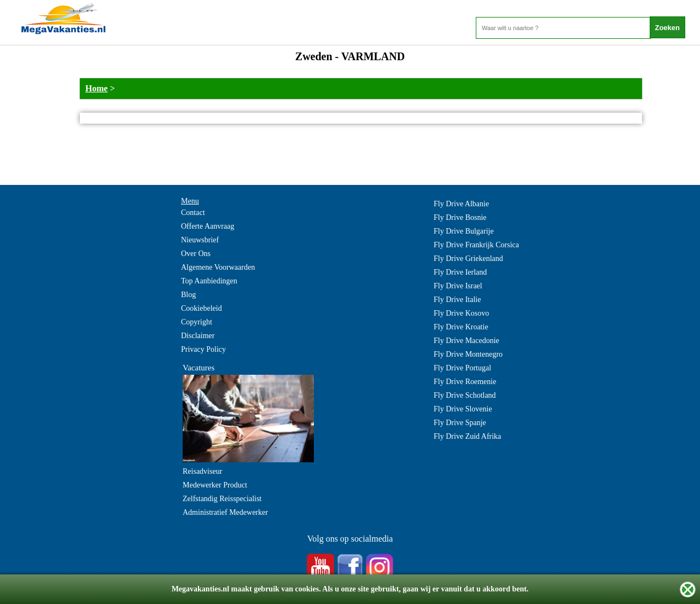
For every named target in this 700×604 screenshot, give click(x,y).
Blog (188, 295)
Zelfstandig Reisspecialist (222, 499)
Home (97, 88)
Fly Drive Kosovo (461, 313)
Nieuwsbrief (200, 240)
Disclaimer (198, 336)
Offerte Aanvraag (208, 226)
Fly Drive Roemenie (465, 382)
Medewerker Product (215, 485)
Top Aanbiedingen (209, 281)
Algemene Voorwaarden (218, 267)
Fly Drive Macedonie (466, 341)
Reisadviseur (202, 471)
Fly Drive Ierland (460, 272)
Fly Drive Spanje (460, 423)
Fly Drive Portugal (462, 368)
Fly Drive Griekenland (468, 259)
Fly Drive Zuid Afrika (467, 436)
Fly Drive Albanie (461, 204)
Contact (193, 213)
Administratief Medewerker (225, 512)
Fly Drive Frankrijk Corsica (476, 245)
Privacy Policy (203, 349)
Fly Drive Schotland (465, 395)
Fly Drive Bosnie (460, 217)
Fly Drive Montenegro (468, 354)
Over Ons (196, 254)
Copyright (197, 322)
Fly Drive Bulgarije (464, 231)
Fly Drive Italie (457, 300)
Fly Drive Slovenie (463, 409)
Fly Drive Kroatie (461, 327)
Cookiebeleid (202, 308)
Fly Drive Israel (458, 286)
